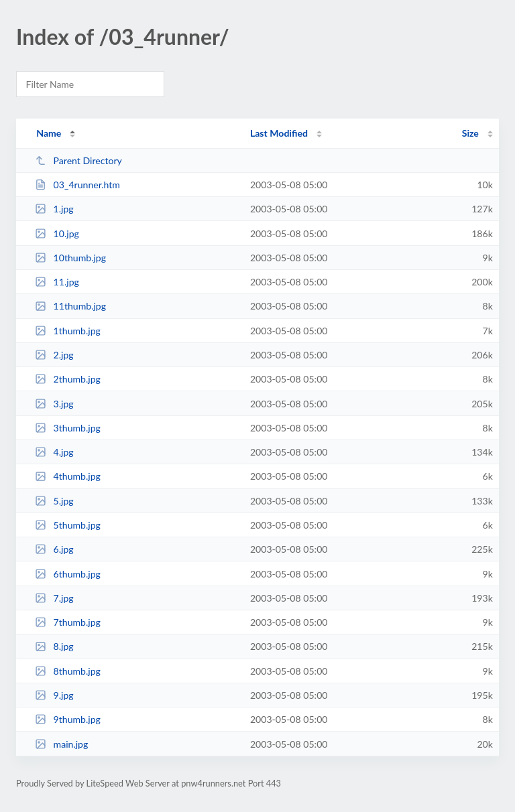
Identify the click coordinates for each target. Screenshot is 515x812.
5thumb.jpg (68, 525)
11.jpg (57, 282)
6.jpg (54, 549)
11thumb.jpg (70, 306)
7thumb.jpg (68, 622)
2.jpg (54, 355)
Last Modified (279, 133)
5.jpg (54, 501)
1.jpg (54, 209)
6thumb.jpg (68, 574)
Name (49, 133)
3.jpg (54, 404)
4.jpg (54, 452)
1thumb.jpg (68, 331)
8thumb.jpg (68, 671)
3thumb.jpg (68, 428)
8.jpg (54, 646)
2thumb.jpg (68, 379)
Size (470, 133)
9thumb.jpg (68, 719)
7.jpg (54, 598)
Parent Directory (78, 160)
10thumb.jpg (70, 258)
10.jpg (57, 233)
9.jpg (54, 695)
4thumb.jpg (68, 476)
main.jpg (61, 744)
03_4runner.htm (77, 185)
